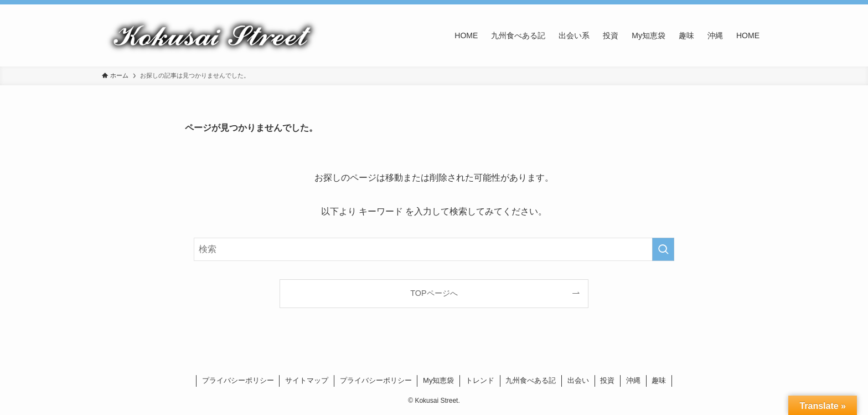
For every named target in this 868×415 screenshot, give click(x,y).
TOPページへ (434, 293)
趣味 (659, 380)
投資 (607, 380)
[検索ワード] (434, 249)
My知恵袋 (438, 380)
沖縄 (633, 380)
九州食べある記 (531, 380)
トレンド (480, 380)
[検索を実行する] (663, 249)
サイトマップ (307, 380)
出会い (578, 380)
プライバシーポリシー (238, 380)
